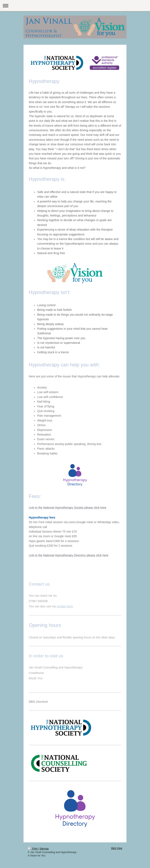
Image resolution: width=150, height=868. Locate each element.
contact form (65, 606)
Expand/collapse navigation (75, 6)
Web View (117, 848)
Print (33, 849)
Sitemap (44, 849)
